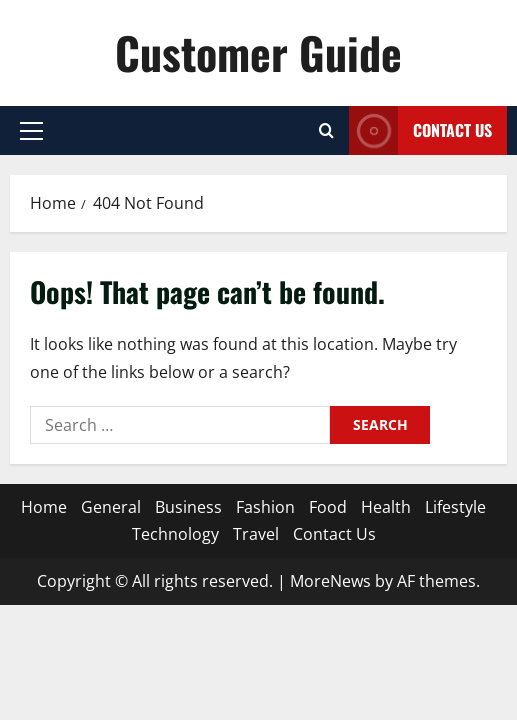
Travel (256, 534)
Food (328, 507)
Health (386, 507)
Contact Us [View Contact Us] (420, 130)
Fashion (265, 507)
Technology (175, 534)
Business (188, 507)
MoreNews (330, 581)
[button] (31, 131)
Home (44, 507)
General (111, 507)
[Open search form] (326, 130)
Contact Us (334, 534)
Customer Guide (258, 52)
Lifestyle (455, 507)
